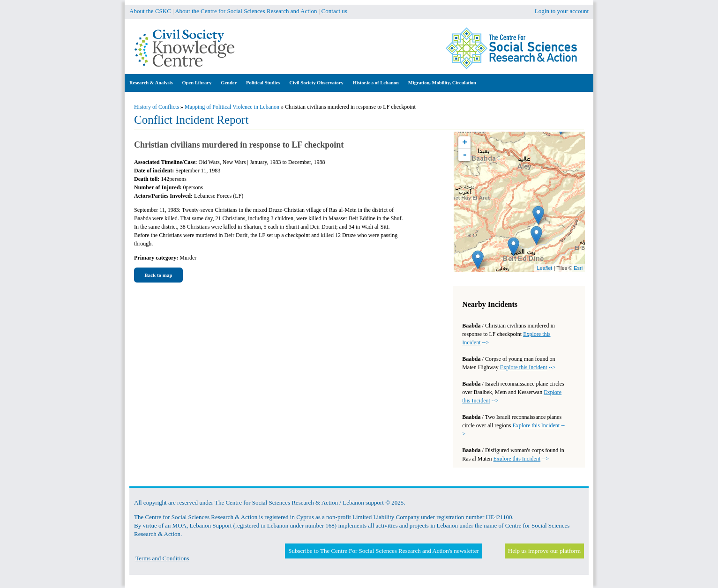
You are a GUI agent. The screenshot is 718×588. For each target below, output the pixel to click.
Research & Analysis (151, 83)
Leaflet (544, 268)
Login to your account (562, 11)
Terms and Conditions (162, 558)
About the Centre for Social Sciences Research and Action (246, 11)
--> (528, 367)
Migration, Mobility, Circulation (442, 83)
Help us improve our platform (544, 551)
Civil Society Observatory (316, 83)
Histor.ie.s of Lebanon (376, 83)
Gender (229, 83)
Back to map (158, 275)
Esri (578, 268)
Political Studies (263, 83)
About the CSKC (150, 11)
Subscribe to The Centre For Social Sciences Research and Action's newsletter (383, 551)
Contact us (334, 11)
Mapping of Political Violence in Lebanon (232, 107)
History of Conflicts (157, 107)
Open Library (197, 83)
